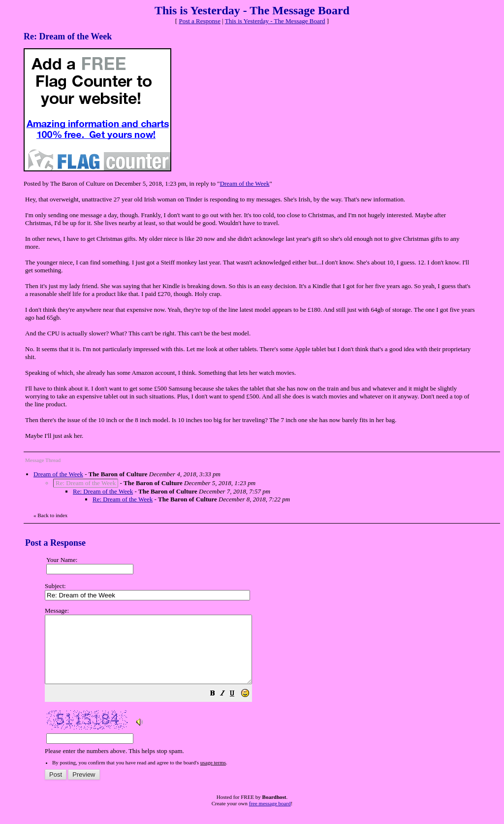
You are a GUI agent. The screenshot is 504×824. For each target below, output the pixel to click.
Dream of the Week (245, 183)
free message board (270, 817)
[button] (237, 708)
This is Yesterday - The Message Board (275, 21)
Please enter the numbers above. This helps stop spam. (269, 688)
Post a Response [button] (200, 21)
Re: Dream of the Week (103, 491)
